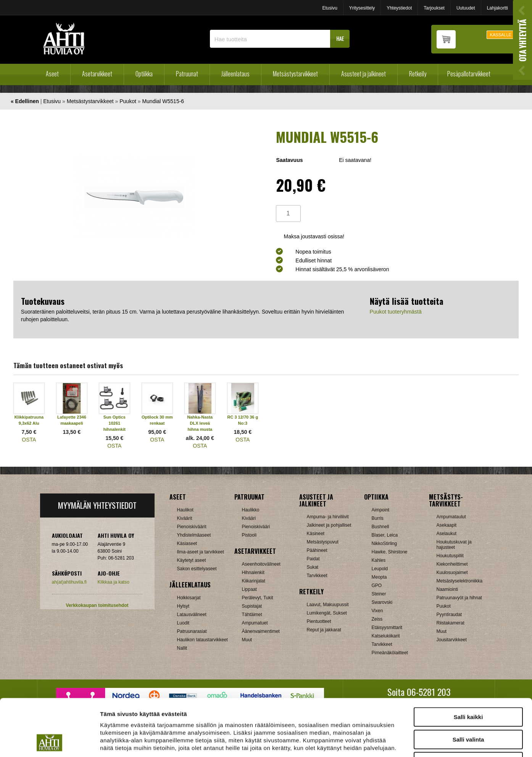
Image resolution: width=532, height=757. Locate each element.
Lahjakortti (497, 8)
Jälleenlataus (235, 74)
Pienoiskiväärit (192, 527)
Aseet (52, 74)
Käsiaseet (187, 543)
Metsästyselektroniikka (460, 581)
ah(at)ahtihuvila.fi (69, 582)
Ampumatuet (255, 623)
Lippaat (249, 589)
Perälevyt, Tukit (258, 598)
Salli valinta (468, 686)
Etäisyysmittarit (387, 628)
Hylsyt (183, 606)
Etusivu (330, 8)
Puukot (128, 101)
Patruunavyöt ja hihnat (459, 598)
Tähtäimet (252, 615)
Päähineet (317, 550)
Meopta (379, 577)
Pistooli (249, 535)
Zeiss (377, 619)
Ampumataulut (451, 517)
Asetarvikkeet (97, 74)
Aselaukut (447, 534)
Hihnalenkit (253, 573)
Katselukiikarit (386, 636)
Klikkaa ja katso (114, 582)
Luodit (183, 623)
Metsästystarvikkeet (295, 74)
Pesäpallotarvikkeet (469, 74)
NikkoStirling (384, 543)
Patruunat (187, 74)
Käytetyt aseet (192, 560)
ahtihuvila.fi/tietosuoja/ (160, 710)
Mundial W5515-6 (163, 101)
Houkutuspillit (450, 556)
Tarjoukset (434, 8)
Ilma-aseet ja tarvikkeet (201, 552)
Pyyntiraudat (449, 615)
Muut (247, 640)
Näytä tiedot (408, 742)
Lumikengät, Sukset (327, 613)
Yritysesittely (362, 8)
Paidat (313, 559)
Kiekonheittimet (452, 564)
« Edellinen (25, 101)
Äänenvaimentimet (261, 631)
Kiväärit (185, 518)
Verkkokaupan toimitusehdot (97, 605)
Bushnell (380, 527)
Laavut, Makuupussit (328, 605)
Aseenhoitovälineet (261, 564)
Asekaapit (447, 525)
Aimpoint (381, 510)
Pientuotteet (319, 621)
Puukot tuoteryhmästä (396, 312)
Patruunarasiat (192, 631)
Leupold (380, 569)
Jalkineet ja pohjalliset (329, 525)
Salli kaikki (468, 664)
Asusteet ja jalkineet (364, 74)
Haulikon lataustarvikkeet (202, 640)
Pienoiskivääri (256, 527)
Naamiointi (447, 589)
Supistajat (252, 606)
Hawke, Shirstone (390, 552)
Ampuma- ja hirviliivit (328, 517)
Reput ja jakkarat (324, 630)
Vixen (377, 611)
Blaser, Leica (385, 535)
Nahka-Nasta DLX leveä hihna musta (200, 423)
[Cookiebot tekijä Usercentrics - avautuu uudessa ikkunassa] (49, 742)
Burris (378, 518)
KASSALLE (501, 35)
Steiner (379, 594)
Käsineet (316, 534)
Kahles (379, 560)
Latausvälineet (192, 615)
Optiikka (144, 74)
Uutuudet (466, 8)
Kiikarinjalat (254, 581)
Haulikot (185, 510)
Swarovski (382, 602)
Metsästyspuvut (323, 542)
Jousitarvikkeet (452, 640)
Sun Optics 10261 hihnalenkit (114, 423)
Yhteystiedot (399, 8)
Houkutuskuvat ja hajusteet (454, 545)
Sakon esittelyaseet (197, 569)
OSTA (29, 440)
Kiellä (468, 708)
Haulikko (251, 510)
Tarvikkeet (317, 576)
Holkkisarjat (189, 598)
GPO (377, 586)
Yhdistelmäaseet (194, 535)
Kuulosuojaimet (452, 573)
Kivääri (249, 518)
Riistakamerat (451, 623)
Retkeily (418, 74)
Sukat (313, 567)
